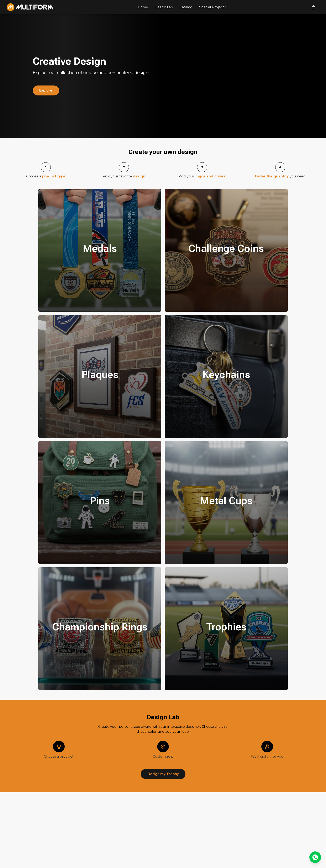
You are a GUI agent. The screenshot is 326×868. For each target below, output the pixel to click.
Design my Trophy (163, 774)
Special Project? (213, 7)
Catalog (186, 7)
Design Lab (164, 7)
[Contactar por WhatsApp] (315, 857)
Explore (46, 90)
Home (143, 7)
